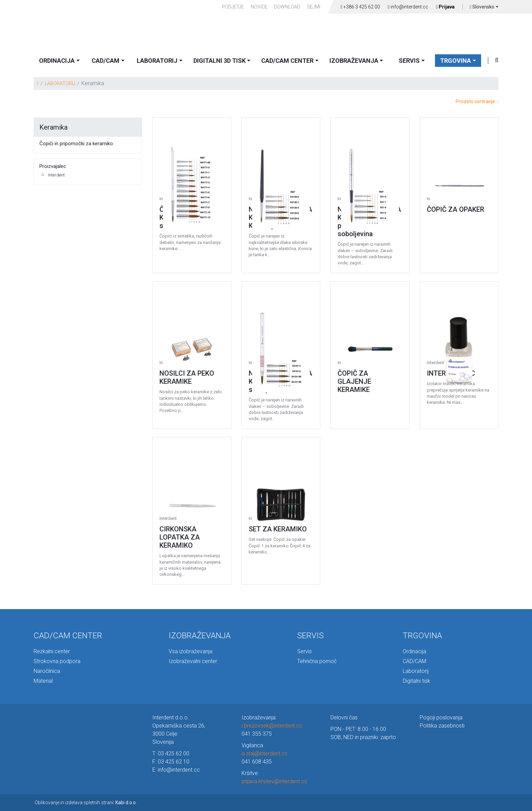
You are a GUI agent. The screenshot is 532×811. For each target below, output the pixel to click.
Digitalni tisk (416, 681)
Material (43, 681)
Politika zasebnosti (442, 726)
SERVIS (409, 61)
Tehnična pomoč (317, 661)
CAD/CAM (106, 61)
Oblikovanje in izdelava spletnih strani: (86, 803)
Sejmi (314, 7)
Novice (259, 7)
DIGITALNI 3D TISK (220, 61)
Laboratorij (416, 671)
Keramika (53, 127)
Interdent (56, 175)
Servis (305, 651)
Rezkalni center (52, 651)
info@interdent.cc (408, 7)
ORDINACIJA (57, 61)
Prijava (445, 7)
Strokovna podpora (57, 661)
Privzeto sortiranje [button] (477, 101)
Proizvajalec (53, 166)
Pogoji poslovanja (441, 718)
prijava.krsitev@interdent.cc (274, 781)
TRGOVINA (455, 61)
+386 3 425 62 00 (360, 7)
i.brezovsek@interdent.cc (272, 726)
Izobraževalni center (193, 661)
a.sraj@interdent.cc (265, 753)
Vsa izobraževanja (191, 651)
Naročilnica (47, 671)
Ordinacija (414, 651)
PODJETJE (233, 7)
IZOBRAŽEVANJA (354, 61)
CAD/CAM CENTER (287, 61)
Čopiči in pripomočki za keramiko (76, 144)
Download (287, 7)
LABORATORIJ (157, 61)
